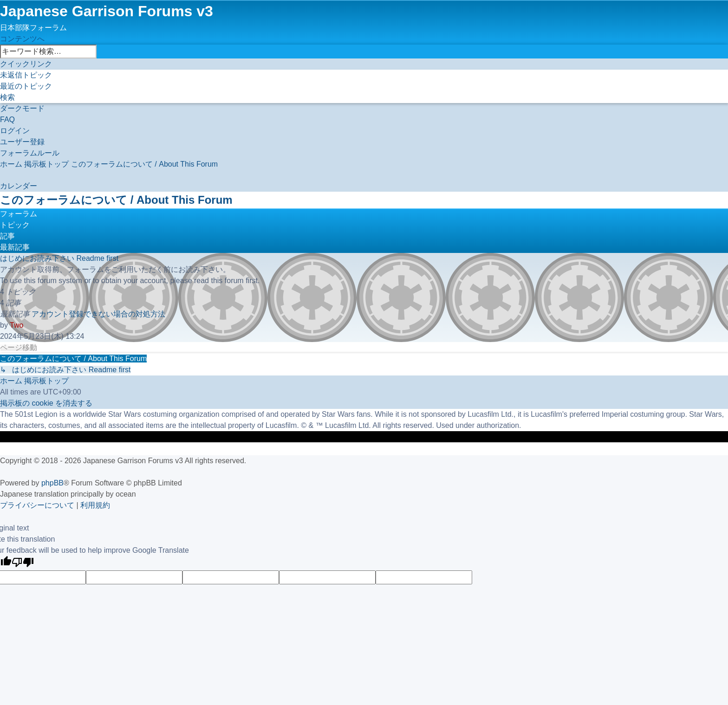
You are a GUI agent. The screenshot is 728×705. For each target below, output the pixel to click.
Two (16, 325)
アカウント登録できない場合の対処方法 (98, 314)
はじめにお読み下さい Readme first (59, 258)
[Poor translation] (23, 563)
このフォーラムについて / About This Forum (116, 200)
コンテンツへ (22, 39)
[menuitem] (26, 75)
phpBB (52, 483)
